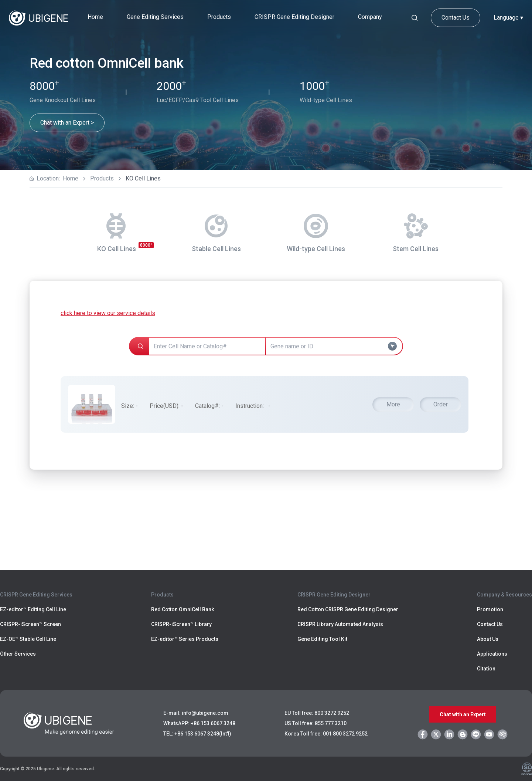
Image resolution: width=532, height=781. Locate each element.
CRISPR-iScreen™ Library (181, 624)
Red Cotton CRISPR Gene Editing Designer (348, 609)
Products (102, 178)
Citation (486, 669)
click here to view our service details (108, 313)
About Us (488, 639)
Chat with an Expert (463, 714)
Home (95, 17)
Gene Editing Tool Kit (322, 639)
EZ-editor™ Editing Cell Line (33, 609)
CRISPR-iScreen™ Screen (30, 624)
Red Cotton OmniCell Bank (183, 609)
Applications (492, 654)
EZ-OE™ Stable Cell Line (28, 639)
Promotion (490, 609)
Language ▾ (508, 18)
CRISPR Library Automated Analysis (340, 624)
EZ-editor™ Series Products (185, 639)
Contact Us (456, 18)
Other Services (18, 654)
